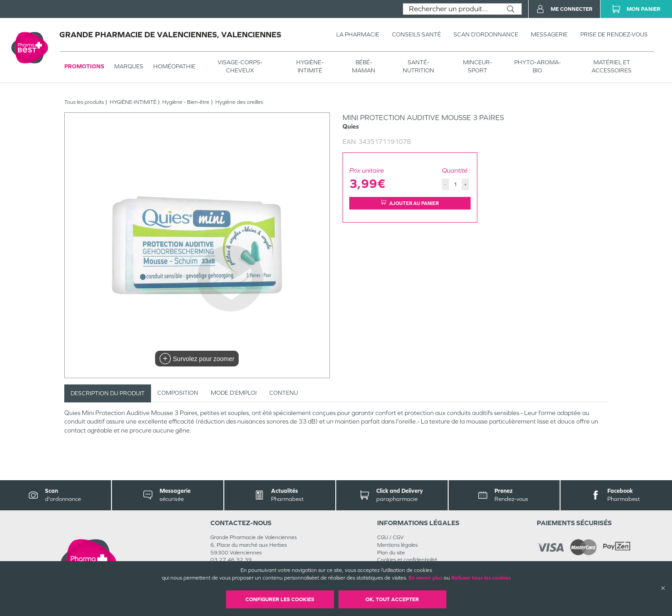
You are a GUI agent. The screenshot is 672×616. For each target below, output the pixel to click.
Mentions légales (397, 545)
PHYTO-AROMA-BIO (538, 66)
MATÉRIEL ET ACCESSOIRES (612, 66)
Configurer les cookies (280, 599)
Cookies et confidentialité (407, 560)
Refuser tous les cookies (481, 578)
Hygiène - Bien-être (186, 102)
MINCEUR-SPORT (478, 66)
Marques (129, 66)
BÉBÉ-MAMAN (364, 66)
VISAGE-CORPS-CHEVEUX (240, 66)
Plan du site (391, 553)
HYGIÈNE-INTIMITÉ (310, 66)
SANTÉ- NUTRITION (418, 66)
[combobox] (452, 9)
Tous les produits (84, 102)
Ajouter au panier (410, 203)
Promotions (84, 66)
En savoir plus (425, 578)
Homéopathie (174, 66)
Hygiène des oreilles (239, 102)
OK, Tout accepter (392, 599)
